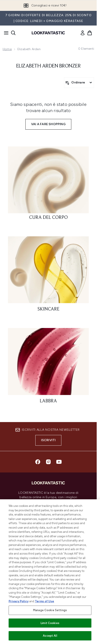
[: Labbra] (48, 368)
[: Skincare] (48, 276)
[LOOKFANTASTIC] (48, 576)
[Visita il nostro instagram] (48, 462)
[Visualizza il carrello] (90, 33)
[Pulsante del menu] (5, 33)
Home (7, 49)
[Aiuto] (48, 551)
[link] (83, 33)
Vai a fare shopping (48, 124)
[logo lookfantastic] (48, 33)
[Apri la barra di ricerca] (13, 33)
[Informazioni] (48, 563)
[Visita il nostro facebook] (38, 462)
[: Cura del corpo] (48, 185)
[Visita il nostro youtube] (59, 462)
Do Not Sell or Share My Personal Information (48, 536)
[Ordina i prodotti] (79, 83)
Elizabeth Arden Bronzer (48, 66)
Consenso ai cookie (48, 529)
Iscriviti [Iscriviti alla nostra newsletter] (48, 440)
